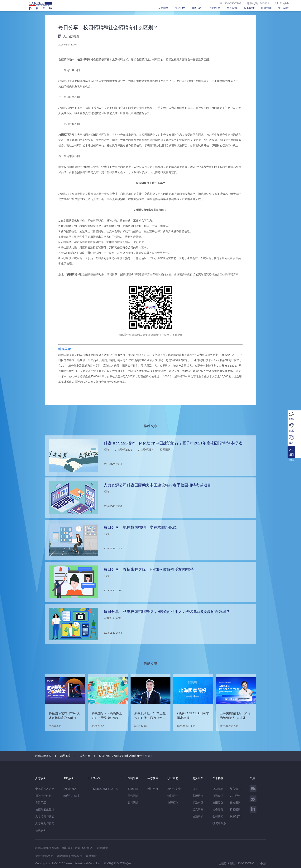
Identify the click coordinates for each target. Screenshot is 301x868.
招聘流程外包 (43, 795)
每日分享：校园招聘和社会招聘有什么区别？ (126, 756)
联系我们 (235, 816)
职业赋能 (249, 8)
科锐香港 (103, 848)
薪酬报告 (198, 795)
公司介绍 (218, 795)
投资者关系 (219, 823)
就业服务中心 (175, 789)
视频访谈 (198, 816)
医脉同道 (133, 789)
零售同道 (133, 795)
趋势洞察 (266, 8)
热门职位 (173, 795)
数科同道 (133, 802)
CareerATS (89, 848)
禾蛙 (78, 848)
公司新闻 (218, 816)
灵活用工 (41, 802)
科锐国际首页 (43, 756)
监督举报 (91, 856)
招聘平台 (215, 8)
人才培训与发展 (45, 816)
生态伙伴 (232, 8)
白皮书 (197, 789)
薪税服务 (41, 830)
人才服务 (163, 8)
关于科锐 (283, 8)
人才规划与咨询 (45, 823)
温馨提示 (77, 856)
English (282, 3)
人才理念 (235, 795)
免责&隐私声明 (44, 856)
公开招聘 (173, 802)
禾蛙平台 (153, 789)
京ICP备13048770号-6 (117, 863)
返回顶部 (294, 457)
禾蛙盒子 (68, 848)
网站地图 (62, 856)
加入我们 (235, 789)
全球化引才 (70, 789)
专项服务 (180, 8)
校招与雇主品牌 (45, 809)
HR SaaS (198, 8)
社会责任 (218, 809)
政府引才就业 (71, 795)
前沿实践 (198, 802)
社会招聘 (235, 802)
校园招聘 (83, 59)
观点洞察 (85, 756)
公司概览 (218, 789)
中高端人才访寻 (45, 789)
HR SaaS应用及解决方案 (103, 789)
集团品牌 (218, 802)
